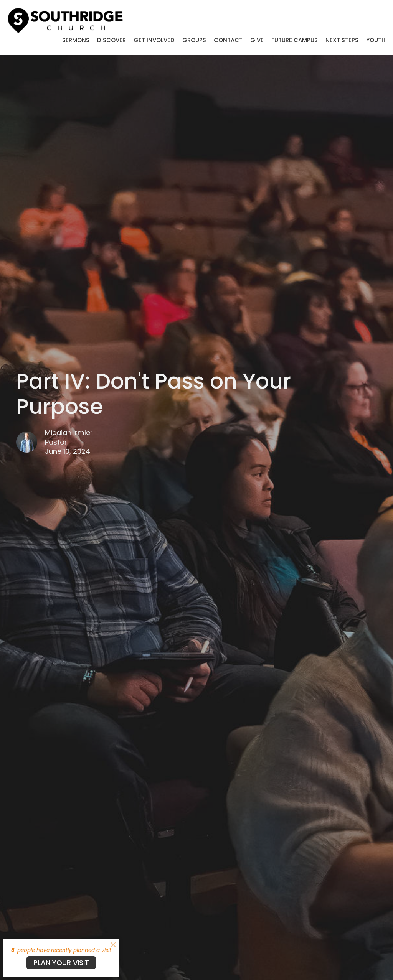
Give (257, 40)
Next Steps (342, 40)
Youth (376, 40)
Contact (228, 40)
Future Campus (295, 40)
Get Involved (154, 40)
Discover (111, 40)
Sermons (76, 40)
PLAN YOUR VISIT (61, 963)
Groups (194, 40)
